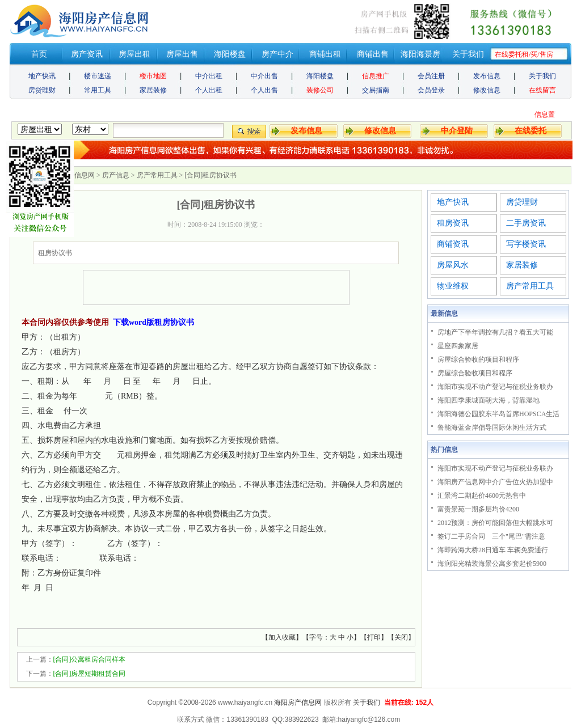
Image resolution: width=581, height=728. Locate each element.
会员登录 (431, 90)
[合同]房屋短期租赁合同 (90, 674)
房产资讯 (87, 54)
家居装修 (153, 90)
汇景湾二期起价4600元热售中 (482, 496)
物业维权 (453, 286)
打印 (374, 637)
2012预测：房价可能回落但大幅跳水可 (495, 523)
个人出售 (264, 90)
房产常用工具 (157, 175)
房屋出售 (182, 54)
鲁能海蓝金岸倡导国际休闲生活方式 (492, 428)
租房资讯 (453, 223)
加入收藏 (282, 637)
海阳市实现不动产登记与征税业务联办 (495, 387)
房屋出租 (134, 54)
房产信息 (116, 175)
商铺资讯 (453, 244)
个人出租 (209, 90)
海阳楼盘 (230, 54)
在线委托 (531, 131)
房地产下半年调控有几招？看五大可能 (495, 332)
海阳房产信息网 (298, 702)
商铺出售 (373, 54)
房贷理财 (42, 90)
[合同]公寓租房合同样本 (90, 659)
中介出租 (209, 76)
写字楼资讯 (526, 244)
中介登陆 (457, 131)
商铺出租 (325, 54)
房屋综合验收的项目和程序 (478, 359)
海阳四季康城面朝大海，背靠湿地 (489, 400)
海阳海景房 (420, 54)
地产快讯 (42, 76)
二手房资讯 (526, 223)
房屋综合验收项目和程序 (475, 373)
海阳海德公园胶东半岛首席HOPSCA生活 (498, 414)
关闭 (401, 637)
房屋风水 (453, 265)
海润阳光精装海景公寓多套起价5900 (492, 564)
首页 (39, 54)
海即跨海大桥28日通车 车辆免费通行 (493, 550)
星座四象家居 (458, 346)
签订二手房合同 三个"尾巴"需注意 (491, 536)
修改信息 (487, 90)
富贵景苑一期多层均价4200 (478, 509)
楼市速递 (98, 76)
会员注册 (431, 76)
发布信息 (487, 76)
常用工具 (98, 90)
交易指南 (376, 90)
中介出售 (264, 76)
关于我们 (468, 54)
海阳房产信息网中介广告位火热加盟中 (495, 482)
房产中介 (277, 54)
